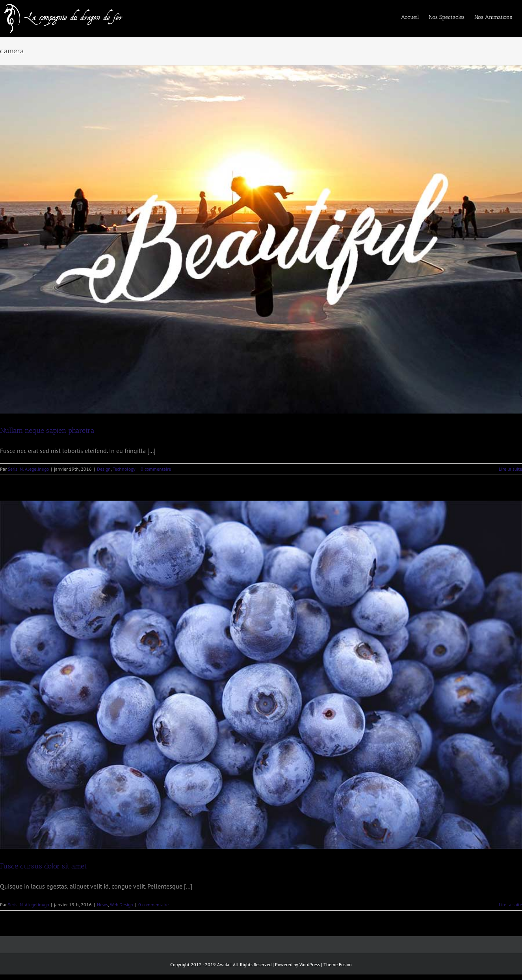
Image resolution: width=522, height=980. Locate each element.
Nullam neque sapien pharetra (47, 430)
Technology (124, 469)
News (102, 905)
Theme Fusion (338, 964)
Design (104, 469)
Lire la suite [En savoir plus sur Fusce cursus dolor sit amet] (510, 905)
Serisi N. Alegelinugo (28, 469)
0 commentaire (156, 469)
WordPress (310, 964)
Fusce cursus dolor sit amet (43, 866)
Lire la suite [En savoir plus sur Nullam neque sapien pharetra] (510, 469)
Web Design (122, 905)
